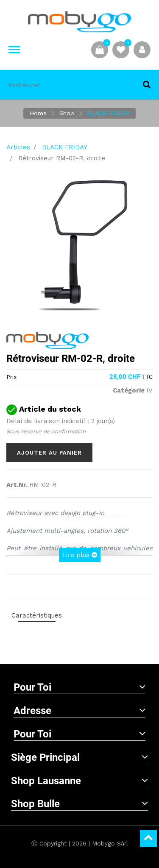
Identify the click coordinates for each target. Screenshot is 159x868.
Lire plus (80, 555)
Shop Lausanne (79, 781)
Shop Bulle (79, 804)
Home (38, 113)
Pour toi (79, 687)
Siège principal (79, 757)
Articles (18, 147)
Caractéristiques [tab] (37, 615)
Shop (67, 113)
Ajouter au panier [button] (49, 453)
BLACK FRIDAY (108, 113)
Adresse (79, 711)
